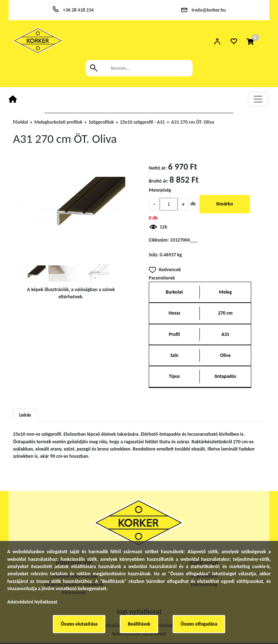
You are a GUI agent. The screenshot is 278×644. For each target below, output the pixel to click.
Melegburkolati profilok (58, 122)
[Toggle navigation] (258, 99)
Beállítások (139, 624)
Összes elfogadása (199, 624)
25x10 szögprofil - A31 (143, 122)
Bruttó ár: (159, 181)
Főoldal (20, 122)
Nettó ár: (158, 168)
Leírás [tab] (25, 415)
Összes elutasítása (79, 624)
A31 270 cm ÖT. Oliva (193, 122)
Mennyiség (160, 190)
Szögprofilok (101, 122)
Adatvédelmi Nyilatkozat (32, 602)
